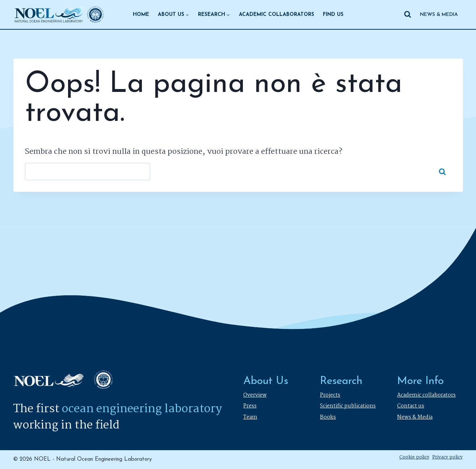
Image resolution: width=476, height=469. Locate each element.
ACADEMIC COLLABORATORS (277, 15)
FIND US (333, 15)
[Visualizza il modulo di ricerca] (408, 14)
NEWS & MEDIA (439, 15)
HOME (141, 15)
